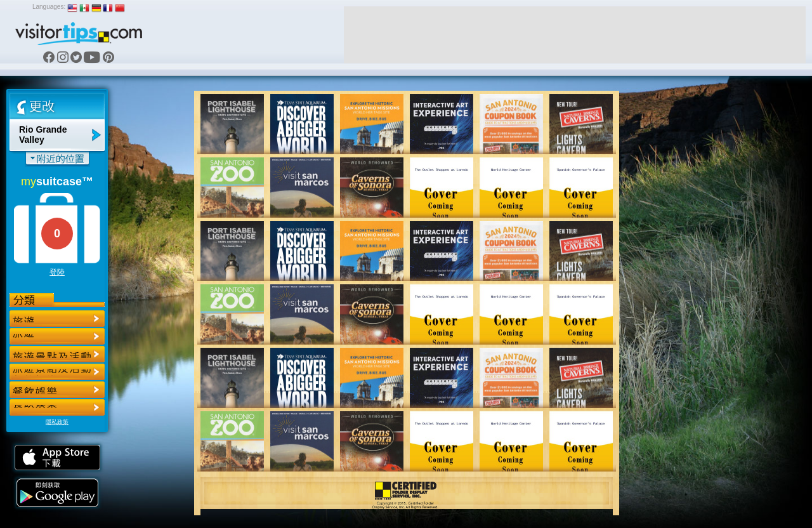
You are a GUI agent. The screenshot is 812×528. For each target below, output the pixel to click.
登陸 (57, 272)
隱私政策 (57, 422)
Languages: (49, 7)
